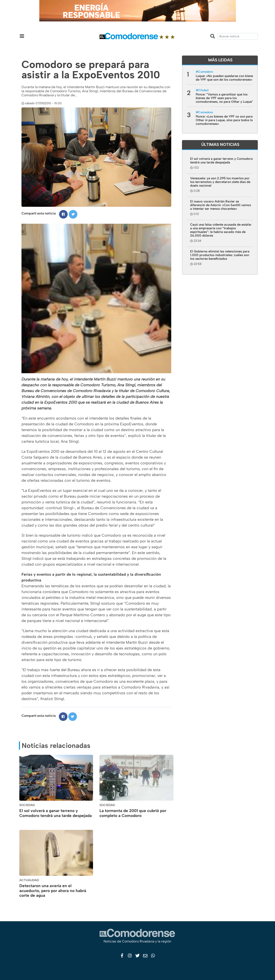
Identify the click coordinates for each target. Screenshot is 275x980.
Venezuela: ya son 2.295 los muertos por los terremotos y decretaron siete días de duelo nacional (220, 182)
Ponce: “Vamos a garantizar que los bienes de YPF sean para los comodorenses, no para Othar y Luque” (225, 98)
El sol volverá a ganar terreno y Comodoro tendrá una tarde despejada (56, 813)
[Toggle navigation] (22, 36)
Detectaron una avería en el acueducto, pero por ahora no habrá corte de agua (53, 891)
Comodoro (206, 72)
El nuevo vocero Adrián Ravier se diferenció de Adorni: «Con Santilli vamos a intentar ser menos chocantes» (221, 205)
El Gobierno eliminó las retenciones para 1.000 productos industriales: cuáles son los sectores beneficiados (220, 255)
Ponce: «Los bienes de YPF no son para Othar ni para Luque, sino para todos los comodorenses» (225, 120)
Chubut (203, 90)
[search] (238, 36)
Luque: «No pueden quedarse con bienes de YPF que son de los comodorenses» (225, 78)
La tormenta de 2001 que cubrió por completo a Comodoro (133, 813)
